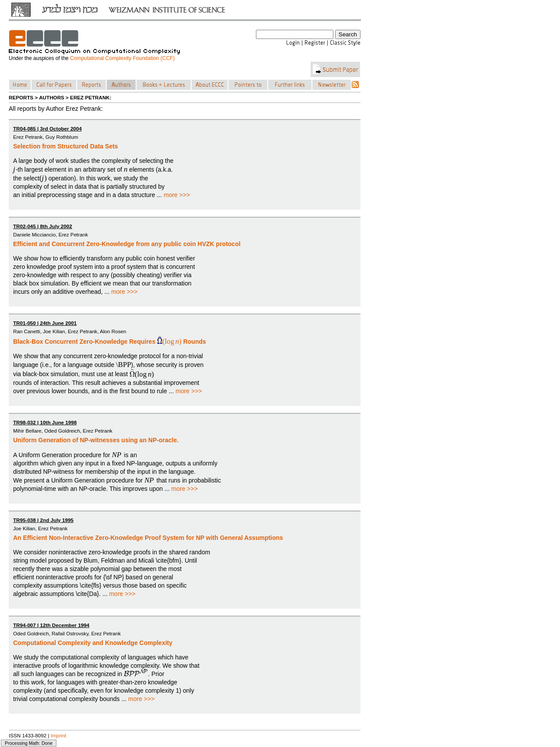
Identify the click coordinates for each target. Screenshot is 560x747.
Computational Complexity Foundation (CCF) (122, 58)
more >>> (177, 195)
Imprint (59, 735)
